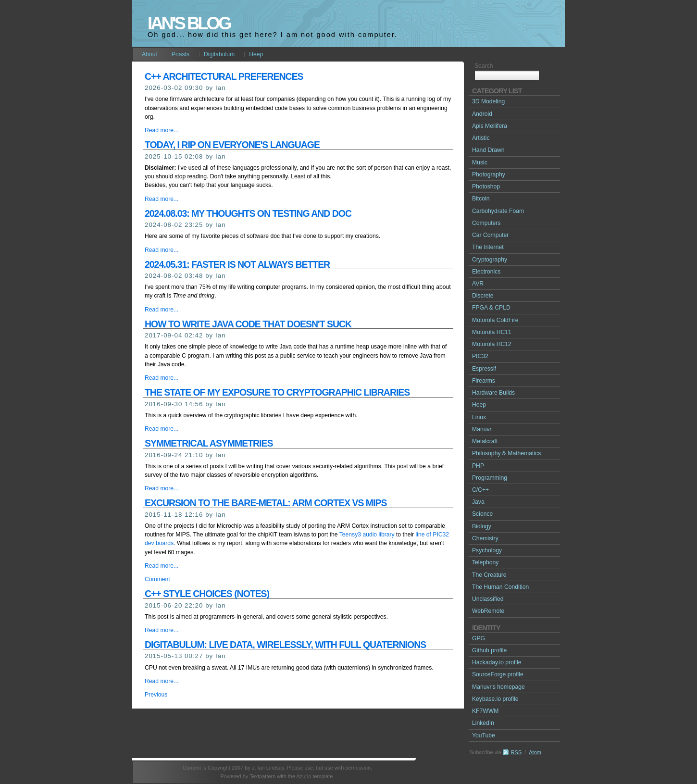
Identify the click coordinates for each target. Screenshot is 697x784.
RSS (517, 752)
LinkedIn (483, 723)
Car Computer (490, 235)
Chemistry (485, 538)
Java (478, 502)
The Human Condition (500, 587)
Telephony (485, 562)
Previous (156, 695)
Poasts (180, 54)
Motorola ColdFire (495, 320)
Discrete (483, 296)
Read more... (162, 130)
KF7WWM (485, 711)
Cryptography (490, 260)
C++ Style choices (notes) (207, 594)
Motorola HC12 (492, 344)
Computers (486, 223)
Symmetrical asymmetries (209, 443)
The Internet (488, 247)
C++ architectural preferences (224, 76)
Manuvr (482, 429)
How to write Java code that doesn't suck (248, 324)
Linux (479, 417)
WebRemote (488, 611)
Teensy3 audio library (367, 535)
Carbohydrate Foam (498, 211)
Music (480, 162)
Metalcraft (485, 441)
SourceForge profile (498, 674)
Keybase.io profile (495, 699)
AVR (478, 284)
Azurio (304, 776)
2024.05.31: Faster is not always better (237, 264)
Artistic (481, 138)
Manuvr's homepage (498, 687)
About (149, 54)
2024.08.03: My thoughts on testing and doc (248, 213)
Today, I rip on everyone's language (232, 145)
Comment (157, 579)
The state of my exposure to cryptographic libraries (277, 392)
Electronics (486, 272)
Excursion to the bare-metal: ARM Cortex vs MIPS (266, 503)
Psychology (487, 550)
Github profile (489, 650)
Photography (489, 174)
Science (482, 514)
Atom (535, 752)
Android (482, 114)
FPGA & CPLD (491, 308)
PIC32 (480, 356)
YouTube (484, 735)
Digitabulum (219, 54)
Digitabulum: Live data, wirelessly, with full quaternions (285, 645)
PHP (478, 466)
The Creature (489, 575)
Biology (482, 526)
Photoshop (486, 187)
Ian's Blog (189, 23)
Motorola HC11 (492, 332)
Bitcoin (481, 199)
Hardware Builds (493, 393)
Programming (490, 478)
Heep (256, 54)
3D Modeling (488, 101)
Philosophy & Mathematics (506, 453)
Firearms (484, 381)
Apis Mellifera (490, 126)
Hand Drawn (488, 150)
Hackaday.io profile (497, 662)
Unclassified (488, 599)
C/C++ (480, 490)
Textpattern (262, 776)
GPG (479, 638)
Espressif (484, 369)
